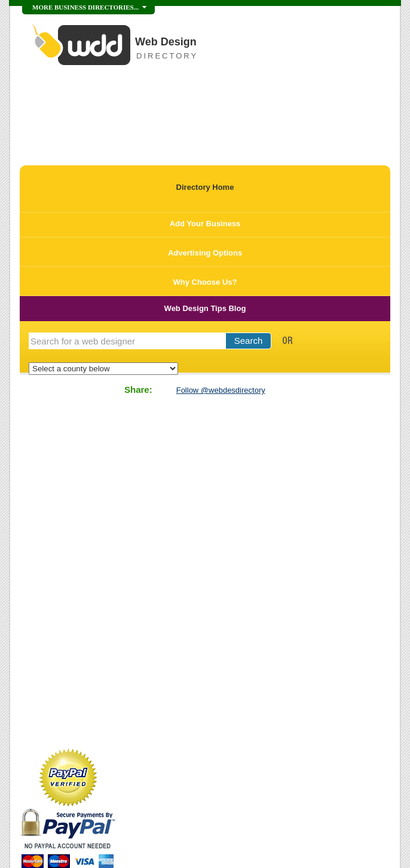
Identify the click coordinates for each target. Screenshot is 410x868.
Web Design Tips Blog (205, 308)
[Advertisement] (160, 116)
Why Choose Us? (205, 282)
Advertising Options (205, 253)
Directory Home (205, 187)
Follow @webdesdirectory (221, 390)
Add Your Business (205, 224)
